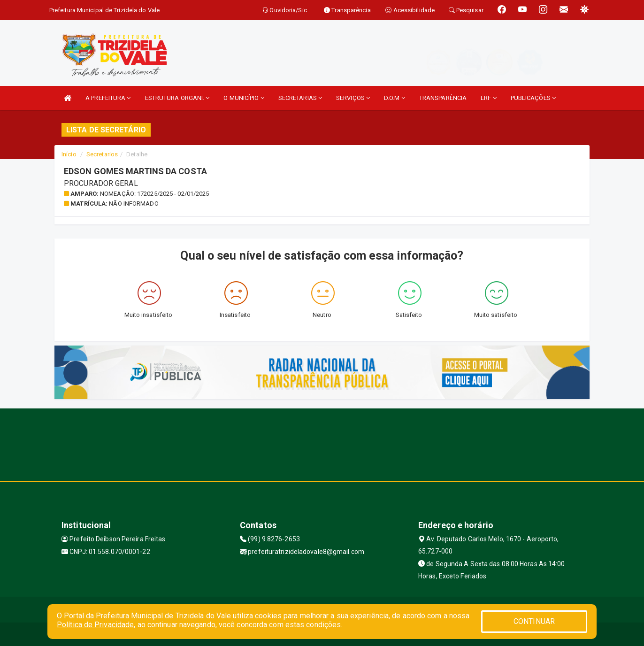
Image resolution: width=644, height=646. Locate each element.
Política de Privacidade (95, 625)
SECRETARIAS (300, 98)
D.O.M (395, 98)
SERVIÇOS (353, 98)
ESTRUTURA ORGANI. (177, 98)
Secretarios (102, 154)
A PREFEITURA (108, 98)
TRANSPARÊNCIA (443, 98)
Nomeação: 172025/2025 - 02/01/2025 (154, 194)
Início (69, 154)
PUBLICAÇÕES (533, 98)
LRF (489, 98)
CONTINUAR (534, 621)
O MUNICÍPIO (244, 98)
